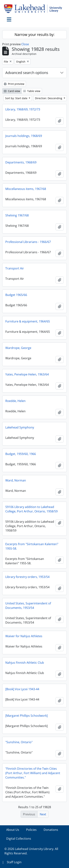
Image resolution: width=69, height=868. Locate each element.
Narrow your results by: (34, 35)
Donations (51, 830)
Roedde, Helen (15, 401)
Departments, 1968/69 (21, 162)
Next (43, 814)
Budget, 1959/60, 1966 (21, 454)
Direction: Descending (49, 98)
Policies (31, 830)
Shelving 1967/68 (17, 215)
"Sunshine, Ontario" (19, 742)
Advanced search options (27, 73)
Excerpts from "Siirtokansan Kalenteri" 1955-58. (32, 546)
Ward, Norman (16, 480)
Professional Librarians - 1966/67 (28, 242)
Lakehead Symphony (20, 427)
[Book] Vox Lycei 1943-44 (22, 689)
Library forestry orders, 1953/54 (27, 577)
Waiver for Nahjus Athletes (24, 636)
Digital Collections (19, 839)
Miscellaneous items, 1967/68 (26, 189)
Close (25, 44)
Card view (12, 91)
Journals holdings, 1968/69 (24, 136)
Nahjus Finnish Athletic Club (25, 663)
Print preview (14, 84)
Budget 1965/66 (16, 295)
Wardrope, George (18, 348)
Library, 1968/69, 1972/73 (23, 109)
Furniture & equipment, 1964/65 (28, 321)
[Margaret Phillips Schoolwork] (26, 716)
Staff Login (14, 862)
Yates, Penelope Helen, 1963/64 (27, 374)
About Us (13, 830)
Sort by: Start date (17, 98)
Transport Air (15, 268)
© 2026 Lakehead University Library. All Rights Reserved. (31, 851)
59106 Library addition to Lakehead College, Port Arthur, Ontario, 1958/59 (31, 509)
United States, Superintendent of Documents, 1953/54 (28, 606)
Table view (32, 91)
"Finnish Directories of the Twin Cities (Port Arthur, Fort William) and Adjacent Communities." (33, 773)
